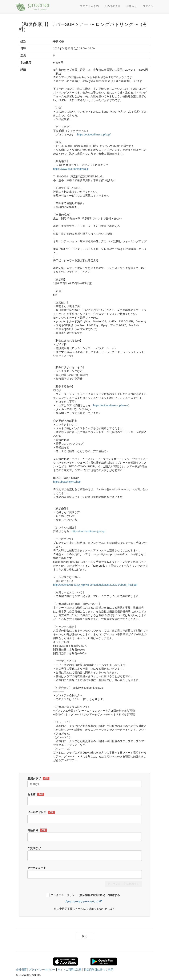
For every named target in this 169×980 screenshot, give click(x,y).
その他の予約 (112, 6)
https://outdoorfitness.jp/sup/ (94, 134)
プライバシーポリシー (42, 970)
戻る (85, 936)
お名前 (36, 794)
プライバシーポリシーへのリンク (82, 902)
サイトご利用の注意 (70, 970)
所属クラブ (38, 779)
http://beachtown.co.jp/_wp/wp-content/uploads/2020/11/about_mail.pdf (95, 585)
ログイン (148, 6)
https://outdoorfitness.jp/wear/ (111, 405)
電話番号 (37, 830)
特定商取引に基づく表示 (99, 970)
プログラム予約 (89, 6)
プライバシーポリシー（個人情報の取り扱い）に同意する (85, 895)
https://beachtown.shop (67, 482)
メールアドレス (41, 812)
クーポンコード (37, 868)
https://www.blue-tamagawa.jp (71, 169)
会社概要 (21, 970)
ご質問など (34, 848)
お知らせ (131, 6)
